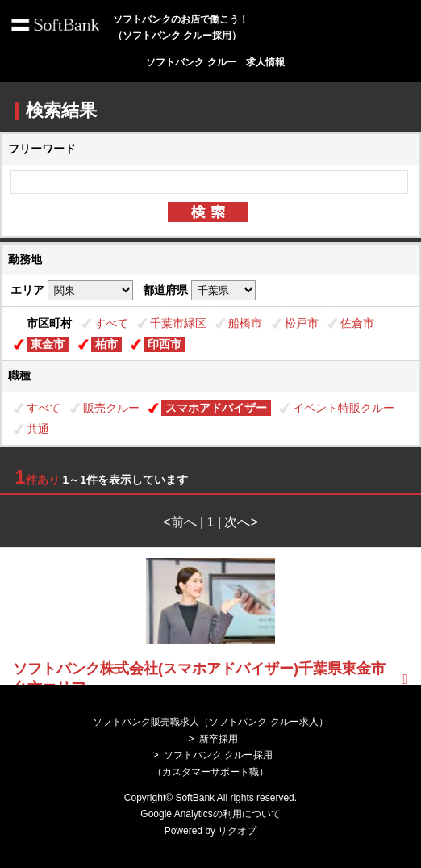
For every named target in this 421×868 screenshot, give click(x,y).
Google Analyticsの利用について (210, 814)
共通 (38, 429)
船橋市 (245, 323)
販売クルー (111, 408)
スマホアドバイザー (216, 408)
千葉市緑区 (178, 323)
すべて (111, 323)
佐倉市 (357, 323)
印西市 (165, 344)
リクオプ (237, 831)
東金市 (48, 344)
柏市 (106, 344)
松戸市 (302, 323)
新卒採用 (219, 739)
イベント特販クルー (344, 408)
